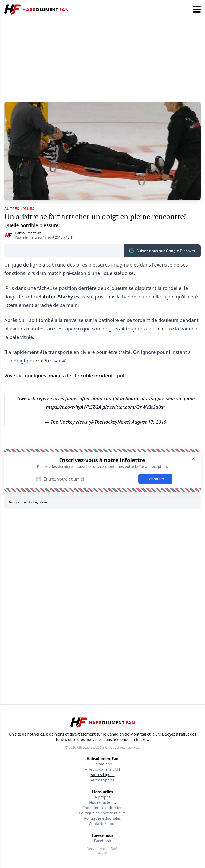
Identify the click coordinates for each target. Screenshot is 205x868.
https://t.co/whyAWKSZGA (74, 407)
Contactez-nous (102, 824)
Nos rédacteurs (102, 802)
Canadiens (103, 764)
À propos (103, 797)
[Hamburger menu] (197, 10)
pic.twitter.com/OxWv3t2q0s (133, 407)
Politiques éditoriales (102, 818)
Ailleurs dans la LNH (102, 769)
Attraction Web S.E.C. (92, 747)
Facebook (103, 841)
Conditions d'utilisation (103, 808)
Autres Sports (103, 780)
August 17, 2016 (149, 422)
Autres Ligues (102, 775)
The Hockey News (34, 502)
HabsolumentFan (28, 233)
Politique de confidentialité (102, 813)
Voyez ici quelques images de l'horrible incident (59, 376)
